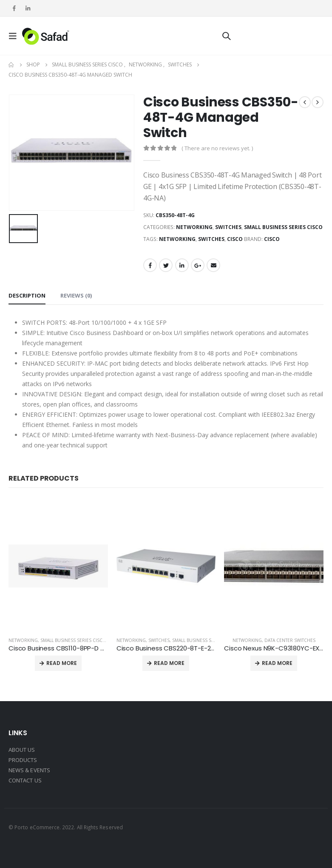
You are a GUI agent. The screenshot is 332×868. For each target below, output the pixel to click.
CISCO (235, 239)
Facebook (150, 265)
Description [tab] (27, 295)
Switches (228, 227)
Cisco (272, 239)
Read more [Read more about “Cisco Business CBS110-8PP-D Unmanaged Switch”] (62, 663)
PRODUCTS (23, 760)
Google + (198, 265)
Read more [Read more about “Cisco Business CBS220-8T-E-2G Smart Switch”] (169, 663)
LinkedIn (182, 265)
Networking (194, 227)
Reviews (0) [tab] (76, 295)
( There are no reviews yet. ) (217, 148)
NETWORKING (177, 239)
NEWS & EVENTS (29, 770)
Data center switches (290, 640)
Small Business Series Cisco (283, 227)
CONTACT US (25, 780)
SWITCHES (211, 239)
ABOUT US (22, 750)
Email (213, 265)
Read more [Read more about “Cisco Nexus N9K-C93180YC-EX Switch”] (277, 663)
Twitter (166, 265)
